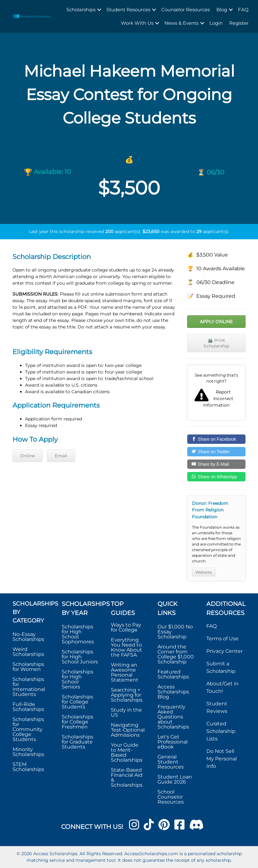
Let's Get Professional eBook (173, 742)
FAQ (212, 626)
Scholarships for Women (28, 667)
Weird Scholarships (28, 652)
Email (61, 456)
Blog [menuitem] (222, 10)
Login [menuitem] (216, 23)
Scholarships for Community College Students (28, 729)
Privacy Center (224, 651)
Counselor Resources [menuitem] (186, 10)
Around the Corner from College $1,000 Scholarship (176, 654)
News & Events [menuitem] (181, 23)
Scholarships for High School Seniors (77, 679)
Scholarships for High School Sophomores (78, 634)
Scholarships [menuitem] (81, 10)
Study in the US (126, 712)
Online (28, 456)
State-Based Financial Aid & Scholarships (127, 777)
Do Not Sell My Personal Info (222, 759)
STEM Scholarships (28, 767)
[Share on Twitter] (216, 452)
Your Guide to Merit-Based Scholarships (127, 752)
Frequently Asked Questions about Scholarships (173, 717)
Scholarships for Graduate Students (77, 742)
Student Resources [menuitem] (128, 10)
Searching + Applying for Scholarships (127, 695)
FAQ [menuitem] (243, 10)
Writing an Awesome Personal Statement (125, 672)
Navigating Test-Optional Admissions (128, 730)
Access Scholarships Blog (173, 692)
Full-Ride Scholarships (28, 707)
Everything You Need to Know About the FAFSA (126, 647)
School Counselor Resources (171, 797)
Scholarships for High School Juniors (80, 657)
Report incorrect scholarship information (216, 393)
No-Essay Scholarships (28, 637)
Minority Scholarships (28, 752)
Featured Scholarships (174, 674)
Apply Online (216, 322)
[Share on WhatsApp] (216, 477)
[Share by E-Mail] (216, 464)
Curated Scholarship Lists (221, 731)
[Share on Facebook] (216, 439)
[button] (99, 10)
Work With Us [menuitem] (137, 23)
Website (204, 572)
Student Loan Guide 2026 (175, 779)
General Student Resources (171, 762)
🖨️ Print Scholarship (216, 343)
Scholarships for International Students (29, 687)
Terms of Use (222, 639)
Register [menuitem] (239, 23)
